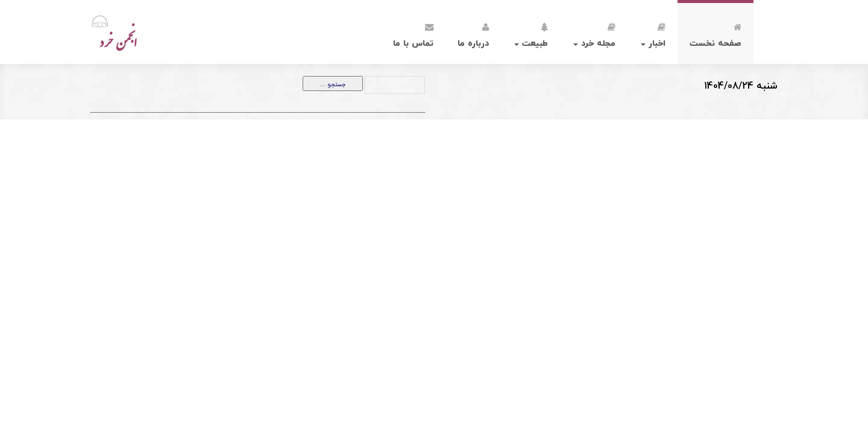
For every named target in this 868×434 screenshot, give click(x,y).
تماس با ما (413, 33)
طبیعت (531, 33)
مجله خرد (594, 33)
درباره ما (473, 33)
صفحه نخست (715, 33)
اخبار (653, 33)
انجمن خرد (141, 32)
